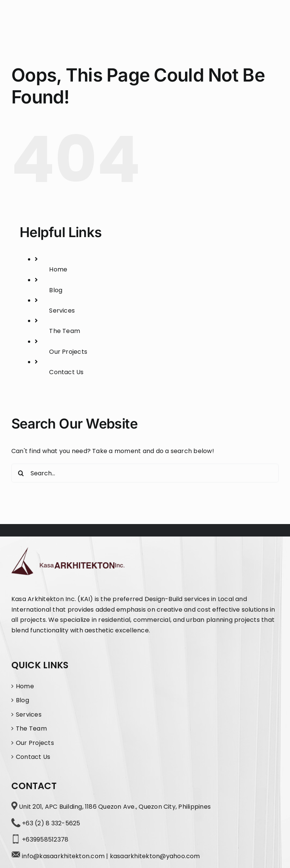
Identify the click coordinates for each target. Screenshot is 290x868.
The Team (65, 331)
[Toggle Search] (248, 21)
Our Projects (68, 352)
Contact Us (66, 372)
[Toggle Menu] (272, 21)
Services (62, 311)
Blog (56, 290)
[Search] (21, 473)
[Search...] (145, 473)
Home (58, 269)
